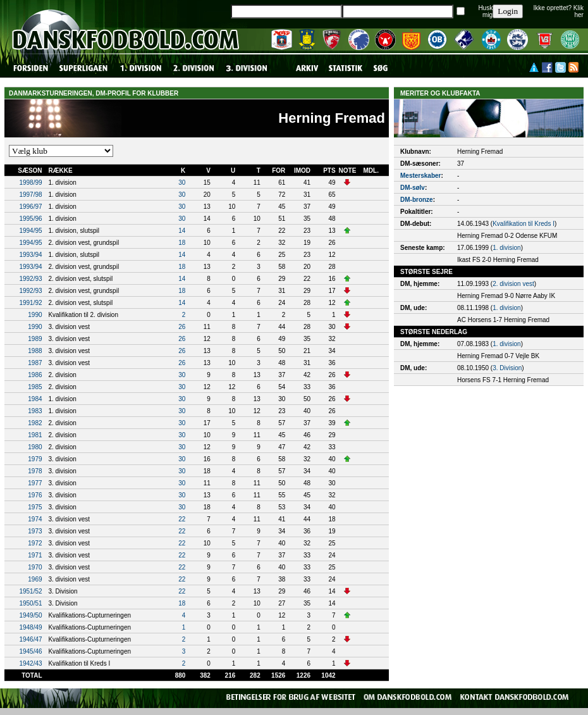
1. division (506, 248)
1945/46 (30, 651)
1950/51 (30, 603)
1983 (35, 411)
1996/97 (30, 207)
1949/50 (30, 615)
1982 (35, 423)
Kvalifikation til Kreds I (524, 224)
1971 (35, 555)
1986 (35, 375)
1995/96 (30, 219)
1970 (35, 567)
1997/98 (30, 195)
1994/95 (30, 231)
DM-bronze (417, 200)
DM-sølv (413, 188)
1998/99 (30, 183)
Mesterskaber (420, 176)
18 (182, 243)
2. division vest (513, 284)
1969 (35, 579)
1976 (35, 495)
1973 (35, 531)
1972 (35, 543)
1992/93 (30, 279)
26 (182, 327)
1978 (35, 471)
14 (182, 231)
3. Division (507, 368)
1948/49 (30, 627)
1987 (35, 363)
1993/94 (30, 255)
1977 (35, 483)
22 (182, 519)
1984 (35, 399)
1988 (35, 351)
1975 (35, 507)
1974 (35, 519)
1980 (35, 447)
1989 (35, 339)
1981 (35, 435)
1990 (35, 315)
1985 (35, 387)
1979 (35, 459)
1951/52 (30, 591)
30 (182, 183)
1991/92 (30, 303)
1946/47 (30, 639)
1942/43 (30, 663)
